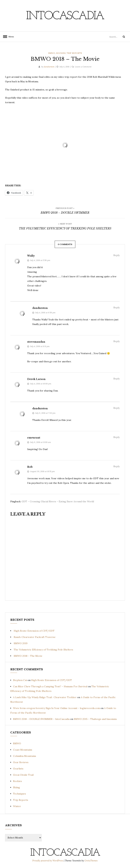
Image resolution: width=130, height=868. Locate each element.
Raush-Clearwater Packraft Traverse (35, 637)
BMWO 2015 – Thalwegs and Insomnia (95, 719)
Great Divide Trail (23, 775)
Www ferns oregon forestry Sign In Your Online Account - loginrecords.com (56, 708)
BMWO (52, 53)
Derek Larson (36, 379)
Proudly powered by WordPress (48, 861)
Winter (17, 806)
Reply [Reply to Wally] (117, 255)
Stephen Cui (20, 680)
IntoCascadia (65, 16)
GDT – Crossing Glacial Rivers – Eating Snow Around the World (58, 501)
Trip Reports (74, 53)
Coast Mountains (23, 750)
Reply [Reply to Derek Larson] (117, 379)
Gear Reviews (21, 762)
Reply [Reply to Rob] (117, 466)
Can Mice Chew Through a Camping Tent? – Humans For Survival (50, 686)
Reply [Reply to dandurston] (117, 307)
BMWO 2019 (21, 643)
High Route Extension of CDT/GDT (34, 631)
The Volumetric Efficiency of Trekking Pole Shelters (43, 650)
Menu (10, 37)
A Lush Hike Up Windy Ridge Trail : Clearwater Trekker (45, 697)
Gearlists (18, 769)
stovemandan (36, 342)
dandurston (49, 67)
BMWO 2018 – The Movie (28, 656)
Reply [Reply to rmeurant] (117, 437)
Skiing (17, 787)
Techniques (19, 794)
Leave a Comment (83, 67)
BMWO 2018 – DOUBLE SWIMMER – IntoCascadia (41, 719)
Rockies (61, 53)
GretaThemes (91, 861)
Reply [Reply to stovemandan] (117, 341)
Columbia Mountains (25, 756)
